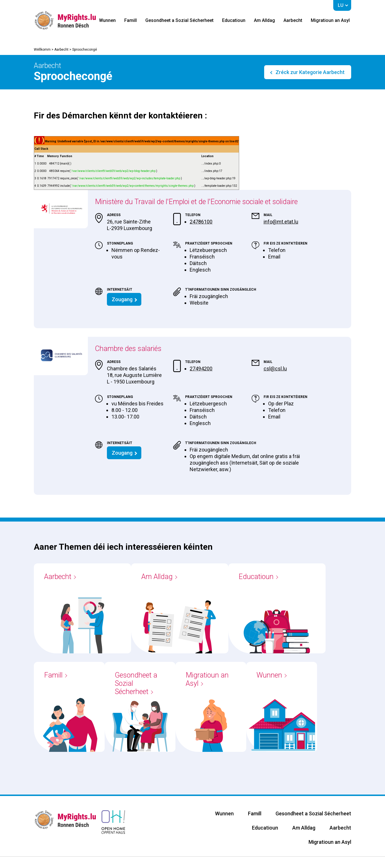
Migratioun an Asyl (330, 20)
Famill (131, 20)
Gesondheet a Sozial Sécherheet (179, 20)
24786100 (201, 222)
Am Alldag (264, 20)
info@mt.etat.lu (281, 222)
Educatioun (234, 20)
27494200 (201, 369)
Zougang (122, 299)
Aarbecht (293, 20)
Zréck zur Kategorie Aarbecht (310, 72)
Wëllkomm (42, 50)
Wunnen (107, 20)
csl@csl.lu (275, 369)
